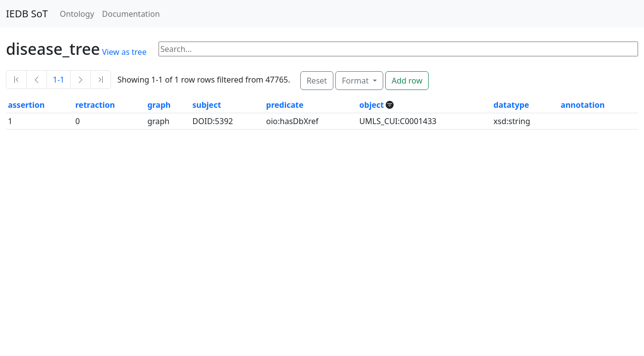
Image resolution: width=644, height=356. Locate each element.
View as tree (124, 52)
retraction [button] (95, 105)
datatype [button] (511, 105)
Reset (317, 81)
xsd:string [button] (512, 121)
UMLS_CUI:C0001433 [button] (398, 121)
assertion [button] (26, 105)
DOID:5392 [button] (213, 121)
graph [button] (159, 105)
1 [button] (10, 121)
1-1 (59, 80)
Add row (407, 81)
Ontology (77, 14)
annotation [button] (583, 105)
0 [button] (78, 121)
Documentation (131, 14)
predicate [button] (285, 105)
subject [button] (207, 105)
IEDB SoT (27, 14)
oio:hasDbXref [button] (292, 121)
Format (356, 81)
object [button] (373, 105)
